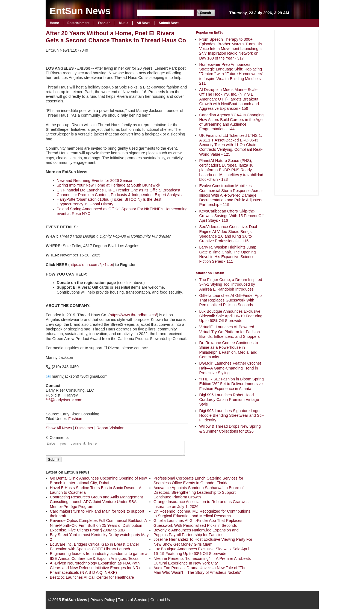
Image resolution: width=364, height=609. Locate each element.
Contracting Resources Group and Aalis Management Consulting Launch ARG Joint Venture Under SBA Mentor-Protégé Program (97, 502)
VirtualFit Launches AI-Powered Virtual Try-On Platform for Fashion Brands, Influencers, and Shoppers (230, 332)
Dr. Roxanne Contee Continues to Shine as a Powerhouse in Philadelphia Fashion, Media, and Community (229, 350)
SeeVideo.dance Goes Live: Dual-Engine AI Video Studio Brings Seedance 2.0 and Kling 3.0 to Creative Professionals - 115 (229, 234)
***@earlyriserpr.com (64, 400)
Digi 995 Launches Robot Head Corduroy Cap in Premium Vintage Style (229, 400)
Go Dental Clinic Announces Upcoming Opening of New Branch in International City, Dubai (98, 481)
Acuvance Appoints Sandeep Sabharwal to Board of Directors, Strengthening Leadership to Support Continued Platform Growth (199, 493)
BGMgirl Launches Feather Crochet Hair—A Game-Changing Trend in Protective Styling (230, 368)
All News (144, 23)
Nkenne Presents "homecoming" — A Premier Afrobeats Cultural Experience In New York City (202, 561)
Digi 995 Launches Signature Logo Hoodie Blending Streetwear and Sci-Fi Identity (232, 416)
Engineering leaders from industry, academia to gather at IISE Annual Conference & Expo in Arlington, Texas (99, 556)
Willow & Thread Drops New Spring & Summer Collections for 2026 (230, 429)
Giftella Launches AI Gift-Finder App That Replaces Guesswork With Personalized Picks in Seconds (231, 300)
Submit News (169, 23)
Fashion (104, 23)
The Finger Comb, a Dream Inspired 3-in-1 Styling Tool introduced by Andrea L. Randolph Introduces (231, 284)
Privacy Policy (103, 600)
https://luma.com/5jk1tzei (91, 265)
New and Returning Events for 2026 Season (95, 181)
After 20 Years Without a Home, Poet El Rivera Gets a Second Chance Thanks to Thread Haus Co (116, 37)
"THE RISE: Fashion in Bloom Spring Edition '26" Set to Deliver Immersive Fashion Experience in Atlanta (232, 384)
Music (124, 23)
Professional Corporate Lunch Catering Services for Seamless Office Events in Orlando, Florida (198, 481)
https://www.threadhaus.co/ (133, 315)
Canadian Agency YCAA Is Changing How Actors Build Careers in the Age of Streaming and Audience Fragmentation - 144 (232, 122)
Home (54, 23)
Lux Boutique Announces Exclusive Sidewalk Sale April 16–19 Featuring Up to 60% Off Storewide (231, 316)
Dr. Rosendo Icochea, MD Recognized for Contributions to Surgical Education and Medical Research (202, 514)
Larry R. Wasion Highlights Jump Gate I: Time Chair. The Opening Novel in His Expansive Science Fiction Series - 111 (228, 254)
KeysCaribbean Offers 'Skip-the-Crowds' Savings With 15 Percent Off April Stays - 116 (232, 216)
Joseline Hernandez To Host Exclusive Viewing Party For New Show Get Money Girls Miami (203, 542)
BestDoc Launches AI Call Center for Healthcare (92, 577)
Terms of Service (133, 600)
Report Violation (110, 428)
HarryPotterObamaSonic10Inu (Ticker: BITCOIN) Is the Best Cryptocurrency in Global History (109, 202)
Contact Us (160, 600)
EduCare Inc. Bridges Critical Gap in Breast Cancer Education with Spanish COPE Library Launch (95, 547)
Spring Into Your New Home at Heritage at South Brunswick (109, 185)
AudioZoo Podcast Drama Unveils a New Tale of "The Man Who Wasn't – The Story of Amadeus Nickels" (200, 570)
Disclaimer (84, 428)
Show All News (59, 428)
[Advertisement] (297, 112)
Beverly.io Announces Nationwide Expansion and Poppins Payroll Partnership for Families (196, 532)
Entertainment (79, 23)
